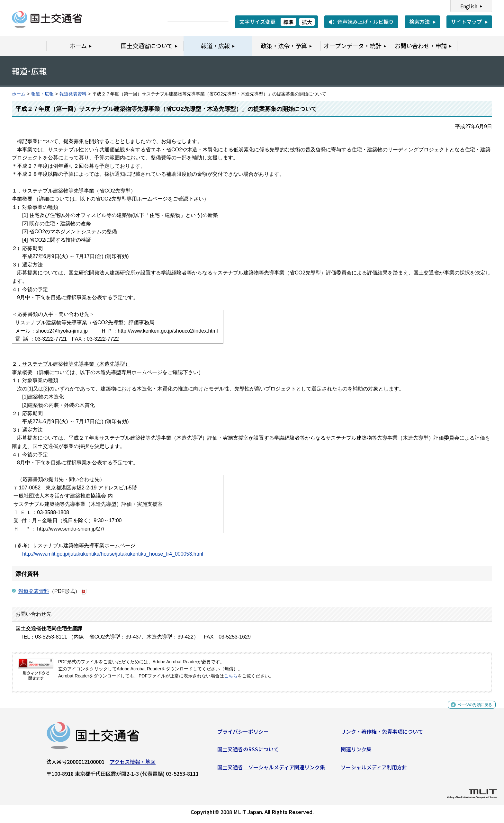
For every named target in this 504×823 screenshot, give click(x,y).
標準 (288, 22)
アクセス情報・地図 (133, 764)
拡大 (307, 22)
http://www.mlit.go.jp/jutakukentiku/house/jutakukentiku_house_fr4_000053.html (113, 554)
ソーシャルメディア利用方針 (374, 770)
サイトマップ (466, 22)
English (469, 6)
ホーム (19, 94)
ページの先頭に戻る (469, 711)
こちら (231, 676)
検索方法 (419, 22)
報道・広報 (42, 94)
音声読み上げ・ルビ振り (365, 22)
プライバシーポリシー (243, 734)
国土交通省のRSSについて (248, 752)
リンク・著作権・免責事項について (382, 734)
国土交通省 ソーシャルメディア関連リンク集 (271, 770)
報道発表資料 (73, 94)
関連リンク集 (356, 752)
